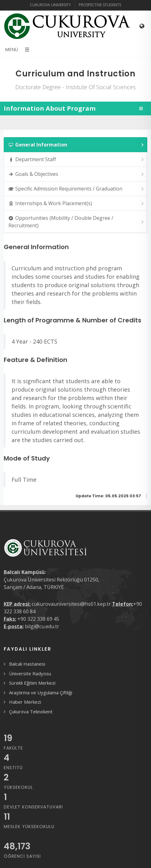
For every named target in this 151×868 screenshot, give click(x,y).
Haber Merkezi (25, 702)
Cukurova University (50, 5)
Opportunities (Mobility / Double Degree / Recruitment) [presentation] (77, 222)
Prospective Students (100, 5)
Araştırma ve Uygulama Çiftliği (41, 692)
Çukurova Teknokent (31, 711)
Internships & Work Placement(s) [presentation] (77, 203)
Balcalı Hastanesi (27, 664)
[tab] (75, 145)
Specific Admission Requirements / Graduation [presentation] (77, 189)
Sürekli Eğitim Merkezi (32, 683)
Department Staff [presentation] (77, 159)
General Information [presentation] (77, 145)
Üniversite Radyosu (30, 673)
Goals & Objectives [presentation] (77, 174)
